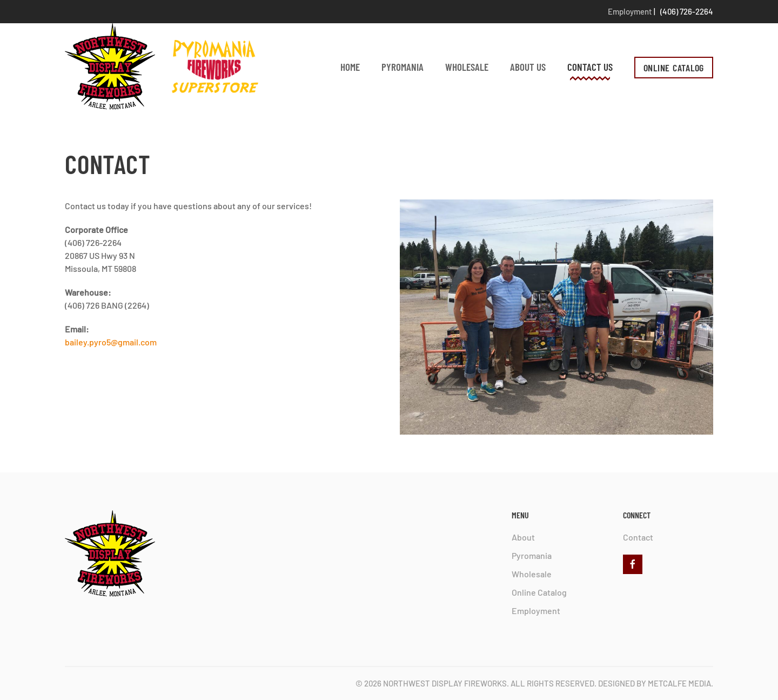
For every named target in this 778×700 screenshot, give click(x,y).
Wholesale (467, 67)
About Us (528, 67)
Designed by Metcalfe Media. (656, 683)
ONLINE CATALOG (674, 68)
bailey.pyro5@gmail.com (111, 342)
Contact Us (590, 67)
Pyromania (403, 67)
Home (350, 67)
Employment (630, 11)
